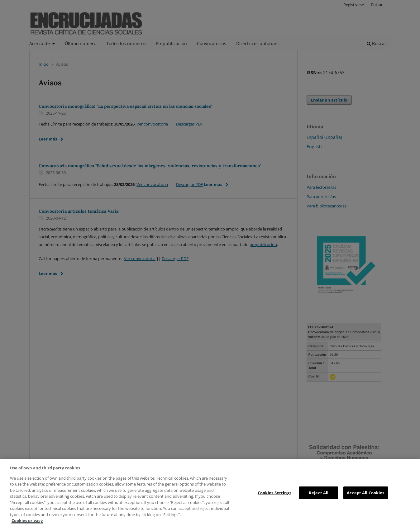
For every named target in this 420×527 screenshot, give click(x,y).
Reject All (319, 492)
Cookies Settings (274, 492)
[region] (210, 493)
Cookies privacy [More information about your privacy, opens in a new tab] (27, 520)
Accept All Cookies (365, 492)
